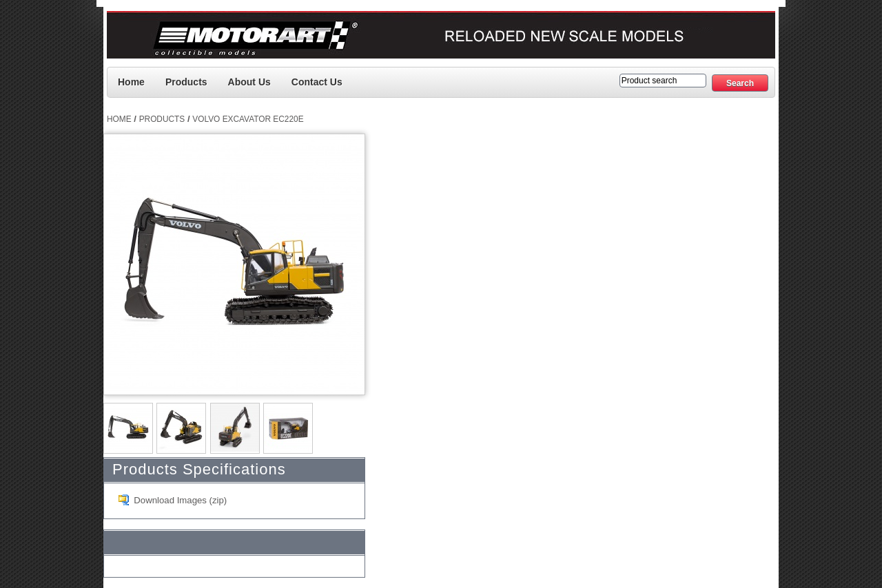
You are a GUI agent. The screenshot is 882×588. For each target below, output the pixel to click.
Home (131, 82)
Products (186, 82)
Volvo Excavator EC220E (248, 119)
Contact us (317, 82)
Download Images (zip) (180, 500)
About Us (249, 82)
